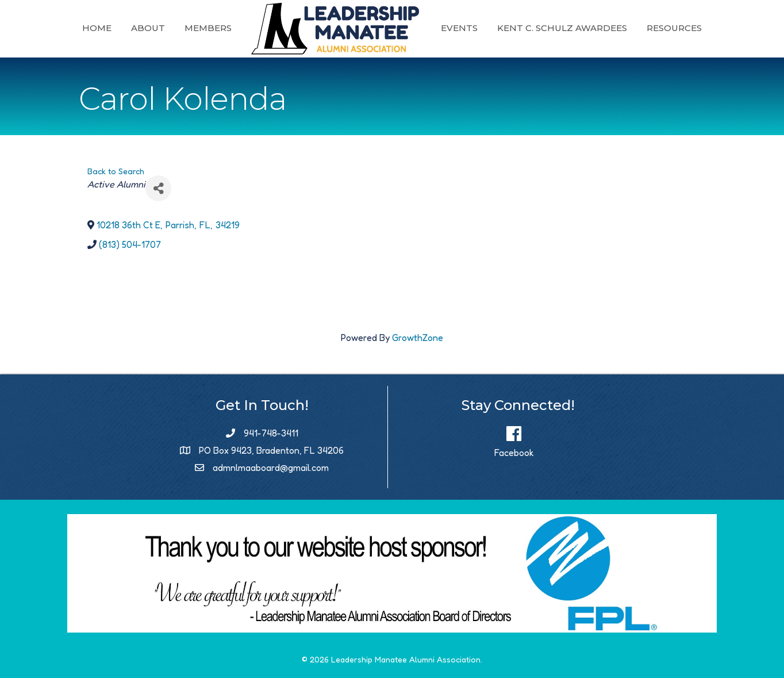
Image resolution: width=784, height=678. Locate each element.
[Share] (158, 188)
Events (459, 28)
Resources (674, 28)
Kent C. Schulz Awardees (562, 28)
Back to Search (116, 171)
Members (208, 28)
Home (97, 28)
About (148, 28)
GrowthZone (418, 338)
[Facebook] (514, 438)
